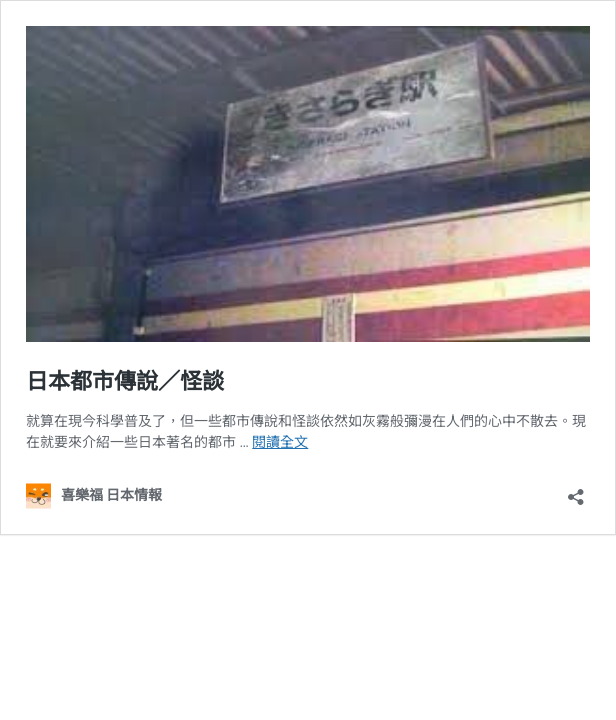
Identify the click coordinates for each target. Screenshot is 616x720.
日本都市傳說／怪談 (125, 381)
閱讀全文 (280, 442)
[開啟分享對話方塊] (576, 490)
